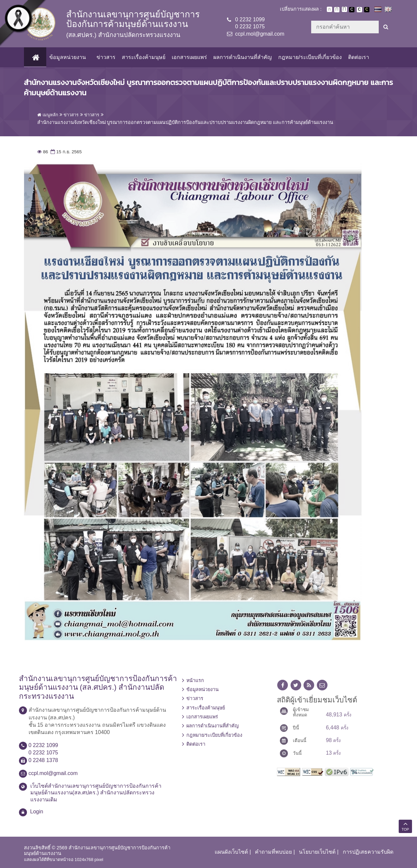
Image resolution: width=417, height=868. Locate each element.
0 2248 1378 (43, 760)
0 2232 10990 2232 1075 (250, 23)
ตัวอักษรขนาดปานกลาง (337, 10)
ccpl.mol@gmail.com (260, 34)
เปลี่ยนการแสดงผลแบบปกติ (359, 10)
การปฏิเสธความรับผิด (368, 852)
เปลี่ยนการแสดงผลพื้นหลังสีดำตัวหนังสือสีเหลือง (367, 10)
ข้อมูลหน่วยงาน (67, 57)
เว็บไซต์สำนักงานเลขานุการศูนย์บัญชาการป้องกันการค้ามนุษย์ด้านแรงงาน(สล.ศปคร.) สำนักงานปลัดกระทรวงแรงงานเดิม (96, 793)
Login (37, 812)
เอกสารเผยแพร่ (189, 57)
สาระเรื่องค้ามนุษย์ (143, 57)
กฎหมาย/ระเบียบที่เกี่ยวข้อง (310, 57)
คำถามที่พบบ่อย (273, 852)
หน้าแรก (195, 680)
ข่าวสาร (106, 57)
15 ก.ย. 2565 (65, 152)
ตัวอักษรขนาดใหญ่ (344, 9)
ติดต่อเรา (358, 57)
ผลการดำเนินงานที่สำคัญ (242, 57)
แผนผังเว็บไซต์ (231, 852)
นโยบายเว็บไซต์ (317, 852)
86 (43, 152)
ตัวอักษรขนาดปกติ (329, 9)
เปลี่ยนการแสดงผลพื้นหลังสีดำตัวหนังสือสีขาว (352, 10)
